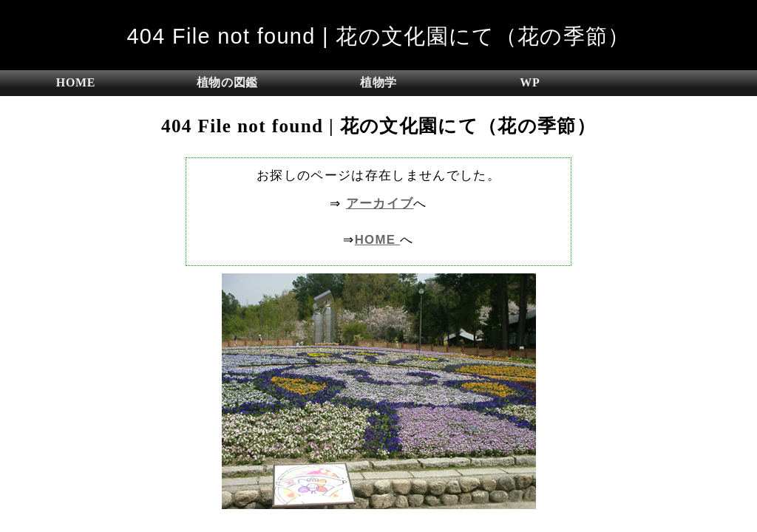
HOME (76, 82)
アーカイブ (380, 204)
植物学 (378, 82)
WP (530, 82)
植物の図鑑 (227, 82)
